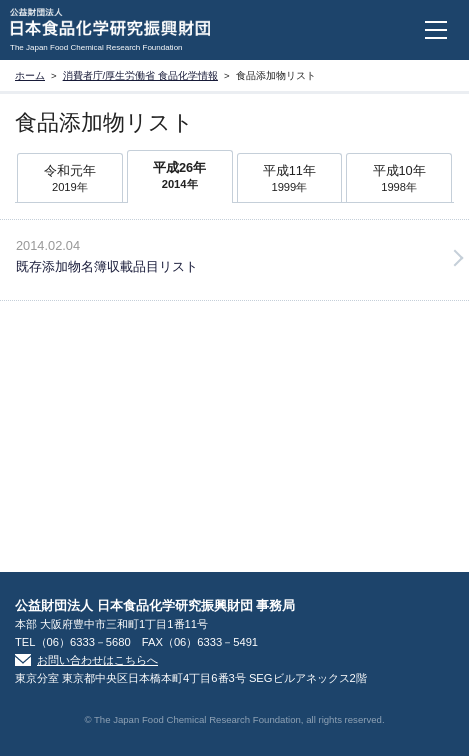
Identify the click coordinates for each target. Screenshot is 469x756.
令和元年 (70, 179)
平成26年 (180, 176)
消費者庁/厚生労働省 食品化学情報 (140, 75)
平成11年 (290, 179)
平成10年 (399, 179)
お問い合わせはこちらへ (97, 660)
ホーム (30, 75)
